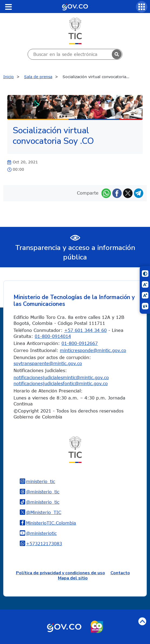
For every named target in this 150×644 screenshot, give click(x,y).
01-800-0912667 (80, 343)
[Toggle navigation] (8, 7)
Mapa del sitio (73, 578)
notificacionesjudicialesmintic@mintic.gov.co (61, 377)
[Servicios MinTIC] (142, 7)
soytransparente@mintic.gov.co (48, 363)
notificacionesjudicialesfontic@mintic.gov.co (61, 383)
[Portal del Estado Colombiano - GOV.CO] (75, 7)
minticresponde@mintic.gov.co (93, 350)
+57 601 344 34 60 (85, 330)
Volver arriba (142, 621)
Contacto (120, 573)
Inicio (9, 77)
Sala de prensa (38, 77)
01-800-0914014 (53, 336)
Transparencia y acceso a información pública (75, 252)
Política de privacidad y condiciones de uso (61, 573)
